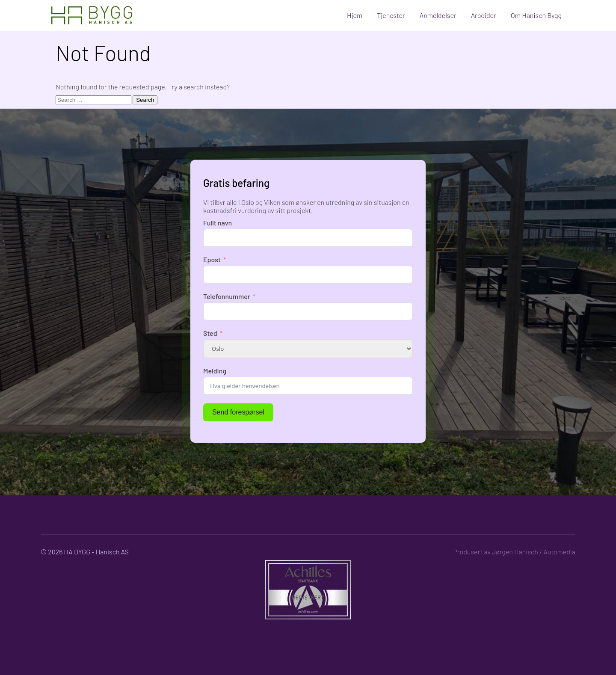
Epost (212, 259)
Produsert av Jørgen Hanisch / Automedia (514, 552)
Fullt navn (218, 223)
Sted (210, 333)
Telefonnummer (227, 296)
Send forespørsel (238, 412)
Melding (215, 371)
